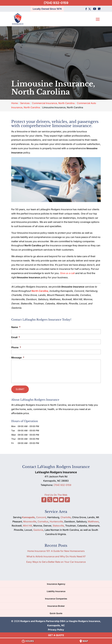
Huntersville (56, 520)
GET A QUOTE (56, 635)
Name (16, 327)
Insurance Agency (56, 583)
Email (16, 337)
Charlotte (66, 516)
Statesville (58, 525)
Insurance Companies (56, 598)
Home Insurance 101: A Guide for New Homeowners (56, 550)
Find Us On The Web (56, 494)
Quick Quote (56, 612)
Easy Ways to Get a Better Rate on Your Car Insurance (56, 561)
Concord (41, 516)
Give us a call (67, 273)
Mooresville (30, 520)
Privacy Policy (56, 629)
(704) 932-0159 (56, 3)
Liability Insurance (56, 590)
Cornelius (43, 520)
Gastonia (38, 529)
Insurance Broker (56, 605)
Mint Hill (27, 525)
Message (18, 358)
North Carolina (40, 291)
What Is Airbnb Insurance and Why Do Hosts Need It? (56, 555)
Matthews (93, 520)
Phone (16, 347)
